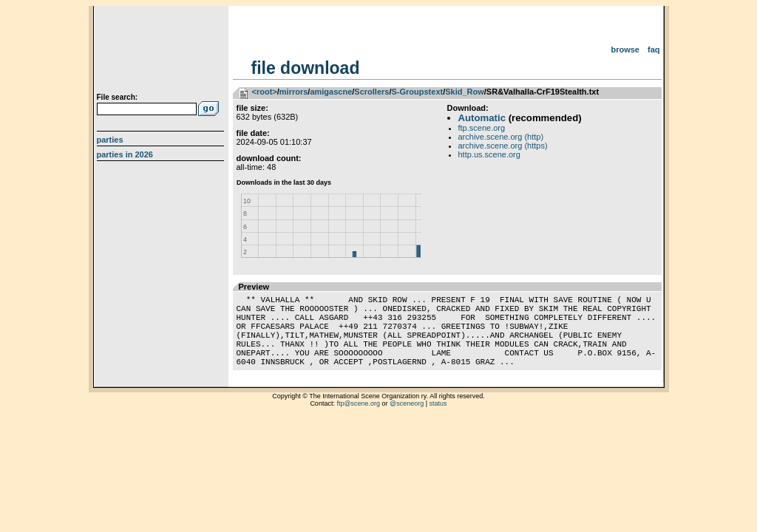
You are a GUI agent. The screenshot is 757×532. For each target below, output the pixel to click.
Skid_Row (465, 92)
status (438, 421)
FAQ (654, 50)
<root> (265, 92)
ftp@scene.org (358, 421)
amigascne (331, 92)
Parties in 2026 (125, 154)
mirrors (294, 92)
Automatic (482, 118)
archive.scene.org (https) (503, 146)
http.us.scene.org (489, 154)
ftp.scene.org (482, 128)
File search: (118, 97)
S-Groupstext (417, 92)
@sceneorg (407, 421)
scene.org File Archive (162, 52)
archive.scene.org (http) (501, 137)
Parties (110, 140)
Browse (625, 50)
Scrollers (371, 92)
